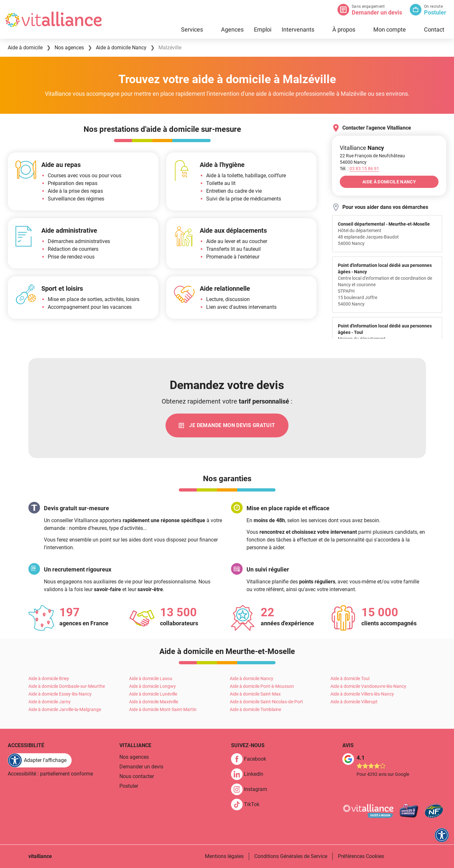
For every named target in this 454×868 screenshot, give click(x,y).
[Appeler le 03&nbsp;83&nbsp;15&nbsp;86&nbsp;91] (364, 169)
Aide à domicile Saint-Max (255, 694)
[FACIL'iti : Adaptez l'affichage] (40, 760)
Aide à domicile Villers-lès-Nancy (362, 694)
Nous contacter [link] (137, 776)
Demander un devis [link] (141, 767)
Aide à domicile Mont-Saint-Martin (163, 709)
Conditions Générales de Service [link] (291, 856)
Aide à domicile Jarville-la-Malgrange (65, 709)
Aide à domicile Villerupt (354, 702)
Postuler (435, 12)
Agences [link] (232, 29)
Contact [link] (434, 29)
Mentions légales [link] (224, 856)
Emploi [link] (263, 29)
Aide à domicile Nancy (252, 678)
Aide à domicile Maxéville (154, 702)
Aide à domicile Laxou (151, 678)
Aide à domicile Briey (49, 678)
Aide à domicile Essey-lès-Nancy (60, 694)
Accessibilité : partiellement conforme (50, 774)
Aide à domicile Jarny (50, 702)
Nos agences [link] (134, 757)
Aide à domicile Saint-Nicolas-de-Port (266, 702)
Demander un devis (377, 12)
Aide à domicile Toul (350, 678)
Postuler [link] (129, 786)
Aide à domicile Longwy (152, 686)
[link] (227, 425)
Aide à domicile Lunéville (153, 694)
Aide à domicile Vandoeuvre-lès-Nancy (368, 686)
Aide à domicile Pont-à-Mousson (262, 686)
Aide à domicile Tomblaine (255, 709)
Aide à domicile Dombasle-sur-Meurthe (67, 686)
